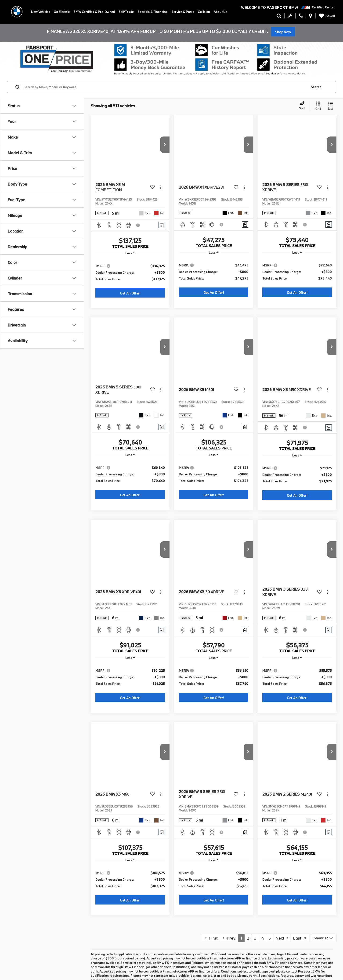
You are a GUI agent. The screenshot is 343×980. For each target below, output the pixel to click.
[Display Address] (311, 17)
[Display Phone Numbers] (301, 17)
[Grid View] (317, 106)
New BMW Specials (15, 726)
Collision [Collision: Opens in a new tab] (204, 12)
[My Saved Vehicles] (326, 16)
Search (316, 87)
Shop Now (283, 32)
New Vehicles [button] (41, 12)
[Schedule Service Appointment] (290, 17)
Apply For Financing (16, 731)
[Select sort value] (303, 106)
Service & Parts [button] (183, 12)
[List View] (330, 106)
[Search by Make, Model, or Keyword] (165, 87)
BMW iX (15, 797)
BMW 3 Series (20, 769)
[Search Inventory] (279, 17)
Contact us (13, 961)
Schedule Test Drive (16, 735)
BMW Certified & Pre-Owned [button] (94, 12)
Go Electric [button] (62, 12)
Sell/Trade (126, 12)
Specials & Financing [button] (153, 12)
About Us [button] (220, 12)
